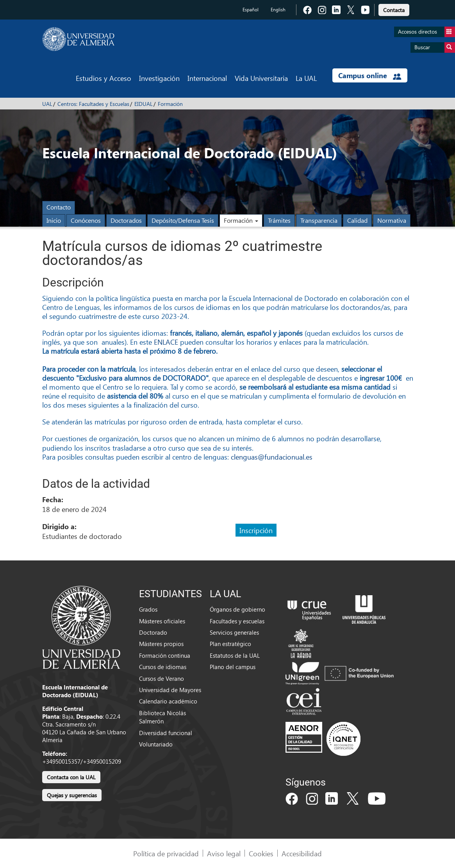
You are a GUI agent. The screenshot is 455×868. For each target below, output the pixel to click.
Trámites (279, 220)
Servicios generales (234, 632)
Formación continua (165, 655)
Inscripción (256, 530)
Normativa (392, 220)
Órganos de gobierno (237, 609)
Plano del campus (233, 667)
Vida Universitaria (261, 78)
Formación (170, 104)
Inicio (54, 220)
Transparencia (319, 220)
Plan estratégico (230, 644)
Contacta (394, 10)
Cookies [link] (261, 853)
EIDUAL (144, 104)
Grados (148, 609)
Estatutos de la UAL (235, 655)
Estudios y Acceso (103, 78)
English (278, 10)
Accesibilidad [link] (302, 853)
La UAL (306, 78)
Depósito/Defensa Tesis (183, 220)
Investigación (159, 78)
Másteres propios (161, 644)
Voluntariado (156, 744)
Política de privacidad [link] (166, 853)
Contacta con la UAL (71, 777)
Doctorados (126, 220)
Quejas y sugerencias (72, 795)
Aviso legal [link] (224, 853)
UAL (47, 104)
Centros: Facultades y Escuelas (93, 104)
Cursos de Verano (161, 678)
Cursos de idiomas (163, 667)
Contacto (59, 207)
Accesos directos (426, 32)
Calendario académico (168, 701)
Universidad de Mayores (170, 690)
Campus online (370, 75)
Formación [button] (241, 220)
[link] (394, 9)
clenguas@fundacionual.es (272, 457)
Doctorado (153, 632)
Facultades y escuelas (237, 621)
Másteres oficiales (162, 621)
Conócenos (86, 220)
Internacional (207, 78)
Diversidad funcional (166, 733)
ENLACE (166, 342)
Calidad (357, 220)
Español (251, 10)
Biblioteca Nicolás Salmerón (162, 717)
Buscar (435, 47)
